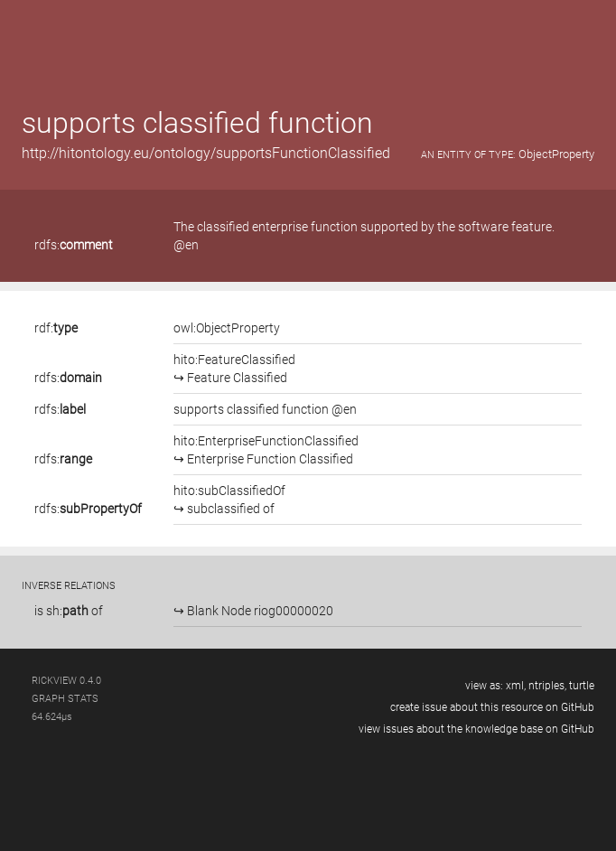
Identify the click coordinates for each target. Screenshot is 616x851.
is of (69, 611)
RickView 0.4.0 (66, 681)
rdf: (56, 328)
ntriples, (547, 686)
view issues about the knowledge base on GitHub (476, 729)
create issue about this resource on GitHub (492, 707)
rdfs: (74, 245)
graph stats (65, 699)
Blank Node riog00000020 (259, 611)
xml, (516, 686)
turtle (582, 686)
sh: (67, 611)
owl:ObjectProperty (227, 328)
